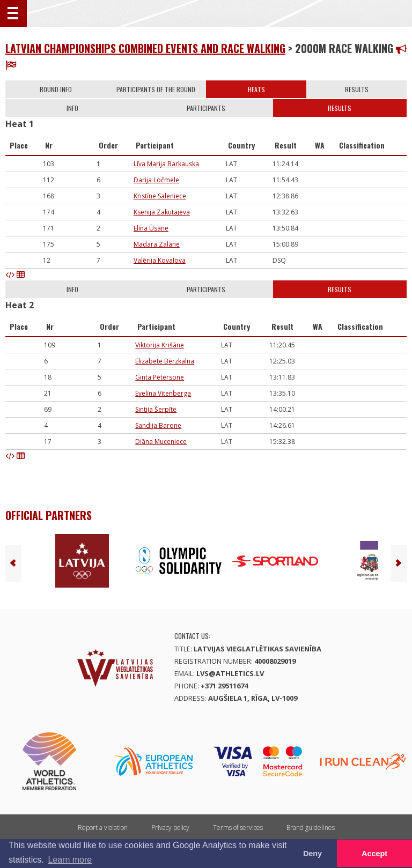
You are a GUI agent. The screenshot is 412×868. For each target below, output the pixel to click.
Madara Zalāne (157, 244)
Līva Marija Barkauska (166, 164)
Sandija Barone (158, 425)
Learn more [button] (70, 860)
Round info (56, 89)
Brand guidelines (311, 828)
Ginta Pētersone (160, 377)
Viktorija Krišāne (160, 345)
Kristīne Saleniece (160, 196)
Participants (206, 108)
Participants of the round (156, 89)
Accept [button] (374, 854)
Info (72, 108)
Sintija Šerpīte (156, 409)
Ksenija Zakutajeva (162, 212)
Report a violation (103, 828)
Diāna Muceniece (161, 442)
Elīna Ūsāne (151, 228)
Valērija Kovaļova (160, 260)
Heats (256, 89)
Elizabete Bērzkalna (165, 361)
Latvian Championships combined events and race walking (145, 48)
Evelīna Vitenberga (163, 393)
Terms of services (238, 828)
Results (357, 89)
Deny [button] (312, 854)
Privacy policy (170, 828)
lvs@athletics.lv (230, 673)
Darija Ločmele (156, 180)
